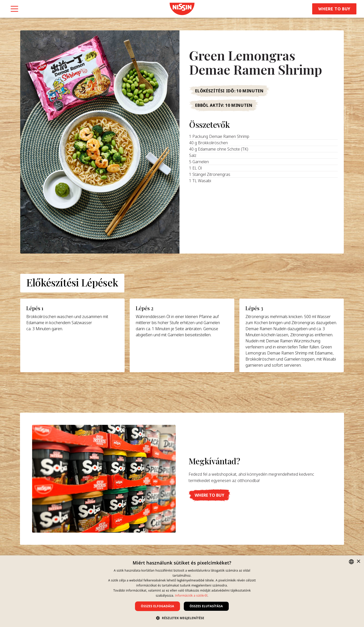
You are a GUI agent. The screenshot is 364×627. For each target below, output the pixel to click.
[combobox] (351, 562)
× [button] (358, 562)
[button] (209, 495)
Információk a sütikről (191, 595)
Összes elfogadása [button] (157, 606)
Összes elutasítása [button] (206, 606)
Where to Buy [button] (334, 9)
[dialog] (182, 591)
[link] (182, 9)
